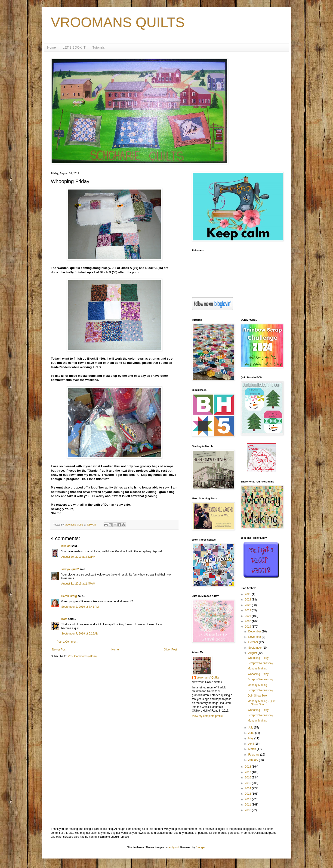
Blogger (200, 847)
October (253, 642)
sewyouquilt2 (70, 569)
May (251, 738)
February (254, 755)
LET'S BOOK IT (74, 47)
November (255, 637)
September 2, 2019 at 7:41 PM (80, 607)
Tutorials (99, 47)
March (252, 749)
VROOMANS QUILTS (118, 22)
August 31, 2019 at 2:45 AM (78, 584)
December (255, 632)
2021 (248, 616)
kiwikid (66, 546)
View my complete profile (207, 716)
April (251, 744)
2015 (248, 783)
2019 (248, 627)
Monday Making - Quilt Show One (261, 703)
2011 (248, 805)
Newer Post (59, 650)
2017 (248, 772)
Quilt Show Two (257, 696)
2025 (248, 594)
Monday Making (257, 669)
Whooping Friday (258, 658)
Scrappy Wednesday (260, 663)
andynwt (174, 847)
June (251, 733)
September (255, 648)
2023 (248, 605)
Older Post (170, 650)
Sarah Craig (69, 596)
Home (51, 47)
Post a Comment (67, 642)
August (253, 653)
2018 (248, 767)
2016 (248, 778)
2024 (248, 600)
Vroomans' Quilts (208, 678)
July (251, 728)
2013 (248, 794)
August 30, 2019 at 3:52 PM (78, 557)
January (253, 760)
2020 (248, 621)
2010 (248, 810)
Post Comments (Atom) (82, 656)
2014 (248, 788)
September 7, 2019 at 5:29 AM (80, 634)
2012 (248, 799)
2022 (248, 610)
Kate (64, 619)
